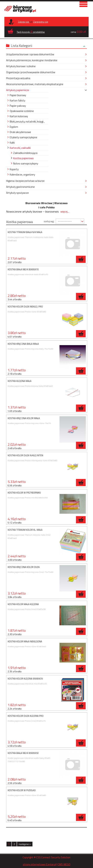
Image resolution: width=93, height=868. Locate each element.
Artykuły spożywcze (17, 193)
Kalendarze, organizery (22, 175)
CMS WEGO (64, 864)
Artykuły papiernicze (18, 90)
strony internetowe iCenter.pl (39, 864)
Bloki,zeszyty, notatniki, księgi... (27, 122)
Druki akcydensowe (20, 132)
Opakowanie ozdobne (22, 111)
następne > (25, 844)
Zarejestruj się (41, 22)
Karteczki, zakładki (20, 148)
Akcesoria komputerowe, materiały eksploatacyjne (35, 84)
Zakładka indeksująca (25, 153)
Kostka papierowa (23, 158)
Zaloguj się (24, 22)
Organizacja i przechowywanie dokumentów (31, 72)
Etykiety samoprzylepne (23, 137)
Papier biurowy (18, 95)
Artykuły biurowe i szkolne (21, 66)
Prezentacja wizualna (18, 78)
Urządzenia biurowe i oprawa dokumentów (30, 54)
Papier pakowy (18, 106)
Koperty (14, 169)
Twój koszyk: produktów (31, 32)
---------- (65, 221)
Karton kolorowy (19, 116)
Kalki (12, 143)
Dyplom (14, 127)
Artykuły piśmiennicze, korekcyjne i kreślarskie (32, 60)
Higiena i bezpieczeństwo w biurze (25, 181)
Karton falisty (17, 100)
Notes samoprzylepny (26, 163)
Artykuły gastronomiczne (20, 187)
